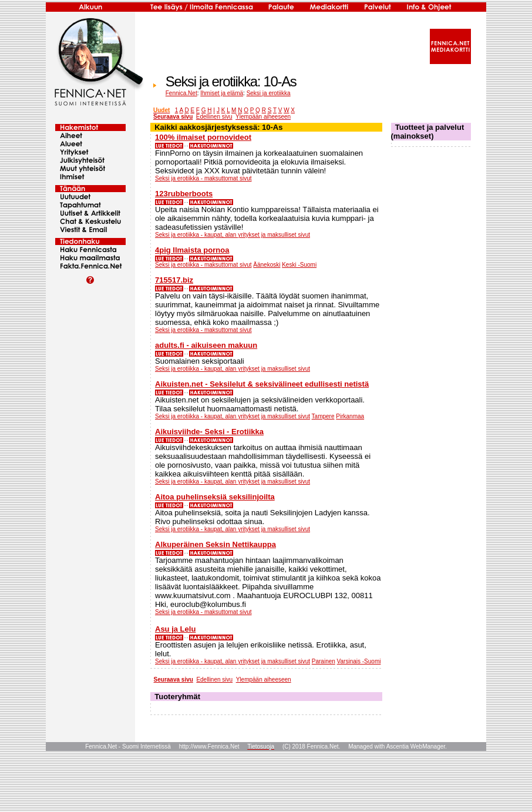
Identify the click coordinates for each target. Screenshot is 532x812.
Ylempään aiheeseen (263, 117)
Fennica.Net (181, 93)
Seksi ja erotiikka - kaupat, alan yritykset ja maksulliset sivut (233, 235)
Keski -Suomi (299, 265)
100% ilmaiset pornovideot (203, 137)
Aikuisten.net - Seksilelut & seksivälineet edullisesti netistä (262, 384)
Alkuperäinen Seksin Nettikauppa (216, 544)
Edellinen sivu (214, 117)
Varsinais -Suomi (359, 661)
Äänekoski (267, 265)
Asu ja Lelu (175, 629)
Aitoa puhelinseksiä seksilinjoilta (215, 497)
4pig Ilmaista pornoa (192, 250)
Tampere (323, 416)
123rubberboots (184, 194)
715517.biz (174, 280)
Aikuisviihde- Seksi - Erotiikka (209, 432)
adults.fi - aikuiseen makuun (206, 345)
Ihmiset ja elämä (222, 93)
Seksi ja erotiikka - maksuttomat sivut (203, 178)
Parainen (324, 661)
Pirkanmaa (350, 416)
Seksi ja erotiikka (269, 93)
